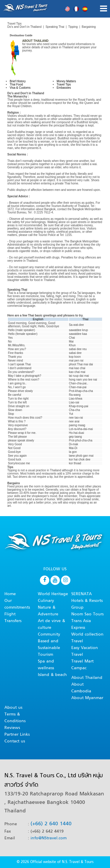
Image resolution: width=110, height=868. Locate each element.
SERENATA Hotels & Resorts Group (87, 601)
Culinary (46, 601)
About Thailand (87, 678)
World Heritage (53, 594)
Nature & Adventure (48, 611)
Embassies (64, 88)
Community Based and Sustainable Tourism (49, 645)
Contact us (15, 741)
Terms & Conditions (15, 718)
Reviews (12, 728)
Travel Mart (82, 661)
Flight (10, 614)
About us (13, 708)
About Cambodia (81, 688)
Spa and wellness (46, 665)
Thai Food (16, 84)
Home (10, 594)
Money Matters (66, 81)
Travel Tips (64, 84)
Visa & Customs (20, 88)
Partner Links (17, 735)
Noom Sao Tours (87, 614)
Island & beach (52, 675)
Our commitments (17, 604)
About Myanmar (87, 698)
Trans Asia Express (81, 624)
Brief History (18, 81)
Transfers (13, 621)
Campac (79, 668)
